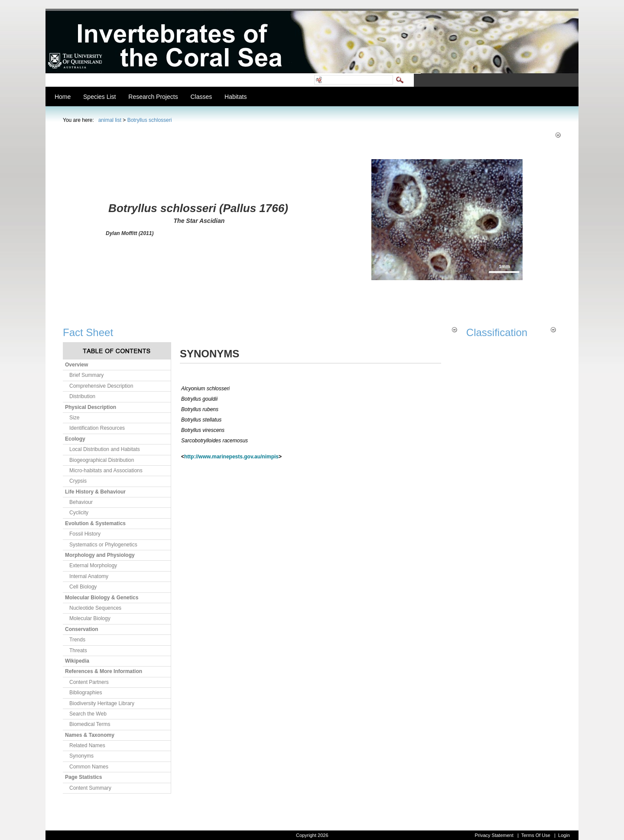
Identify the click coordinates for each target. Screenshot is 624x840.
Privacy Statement (494, 835)
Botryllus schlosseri (150, 120)
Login (564, 835)
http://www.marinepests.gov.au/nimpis (231, 457)
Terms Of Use (536, 835)
